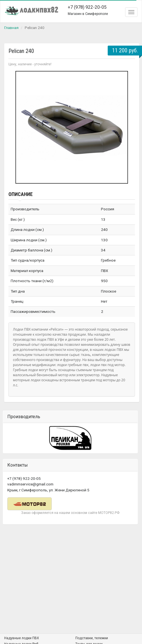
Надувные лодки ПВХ (22, 638)
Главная (11, 28)
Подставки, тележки (92, 638)
